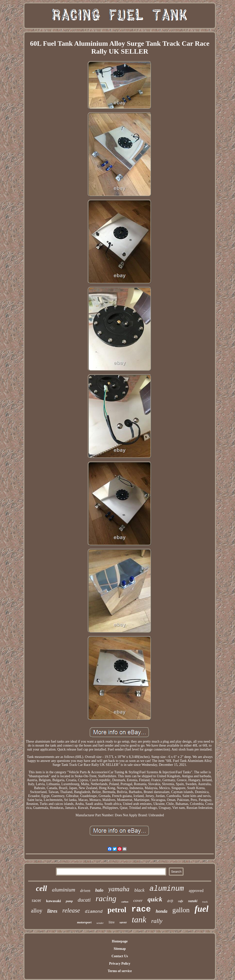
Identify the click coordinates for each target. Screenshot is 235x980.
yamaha (119, 889)
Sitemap (120, 949)
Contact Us (120, 956)
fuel (201, 909)
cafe (181, 901)
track (205, 902)
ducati (84, 900)
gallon (181, 910)
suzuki (193, 901)
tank (139, 920)
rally (157, 921)
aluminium (64, 890)
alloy (37, 911)
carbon (125, 902)
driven (85, 891)
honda (161, 911)
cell (41, 888)
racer (36, 900)
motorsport (84, 922)
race (141, 909)
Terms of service (120, 971)
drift (170, 901)
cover (138, 900)
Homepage (120, 941)
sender (100, 923)
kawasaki (53, 901)
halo (99, 890)
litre (112, 922)
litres (52, 911)
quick (155, 899)
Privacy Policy (120, 964)
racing (106, 898)
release (71, 910)
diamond (94, 912)
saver (123, 922)
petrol (117, 910)
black (139, 890)
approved (196, 891)
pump (69, 901)
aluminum (167, 889)
